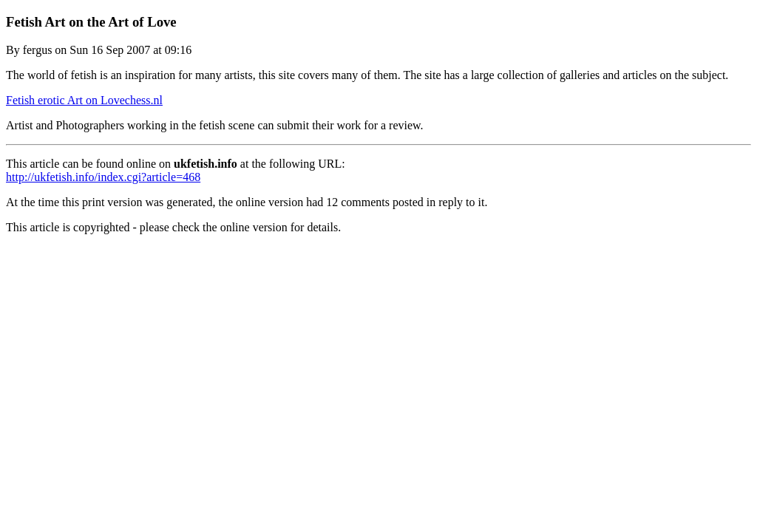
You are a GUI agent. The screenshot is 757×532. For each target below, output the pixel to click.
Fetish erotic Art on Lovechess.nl (84, 100)
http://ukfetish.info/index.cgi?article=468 (103, 177)
